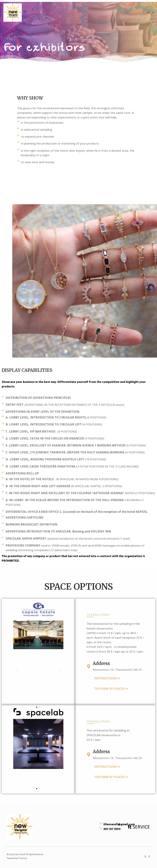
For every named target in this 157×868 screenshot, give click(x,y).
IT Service (23, 858)
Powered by (12, 858)
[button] (127, 13)
